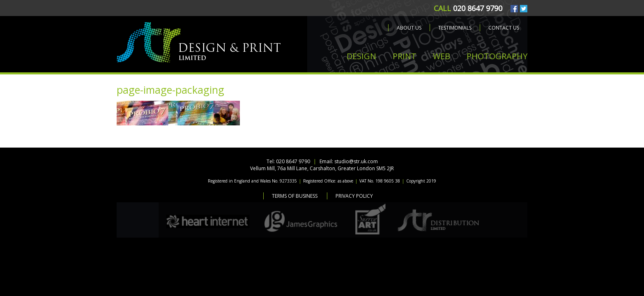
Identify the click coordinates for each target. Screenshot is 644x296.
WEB (442, 56)
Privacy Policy (354, 196)
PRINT (405, 56)
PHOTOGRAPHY (497, 56)
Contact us (504, 28)
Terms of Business (295, 196)
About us (409, 28)
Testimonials (455, 28)
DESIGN (361, 56)
